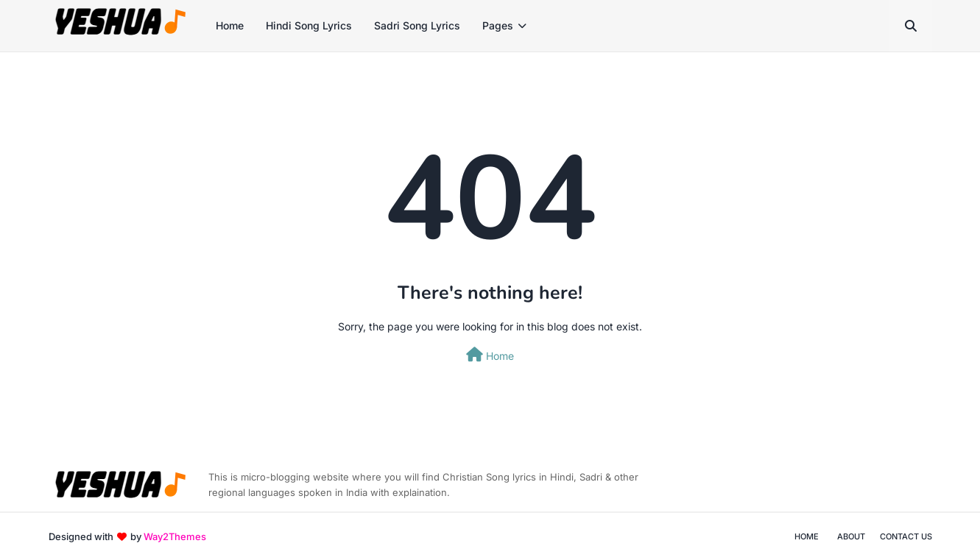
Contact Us (906, 536)
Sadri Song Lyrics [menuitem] (417, 25)
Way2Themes (175, 536)
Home (490, 355)
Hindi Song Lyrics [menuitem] (309, 25)
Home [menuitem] (230, 25)
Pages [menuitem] (498, 25)
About (851, 536)
